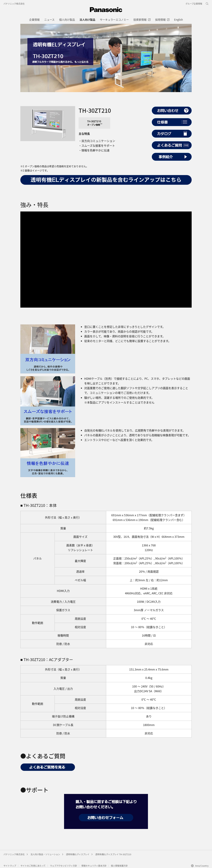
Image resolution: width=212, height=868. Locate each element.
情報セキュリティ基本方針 (94, 866)
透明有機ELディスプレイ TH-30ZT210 (113, 854)
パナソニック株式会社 (14, 4)
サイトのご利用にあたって (33, 866)
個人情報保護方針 (119, 866)
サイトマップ (10, 866)
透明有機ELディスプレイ (78, 854)
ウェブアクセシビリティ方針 (64, 866)
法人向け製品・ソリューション (45, 854)
